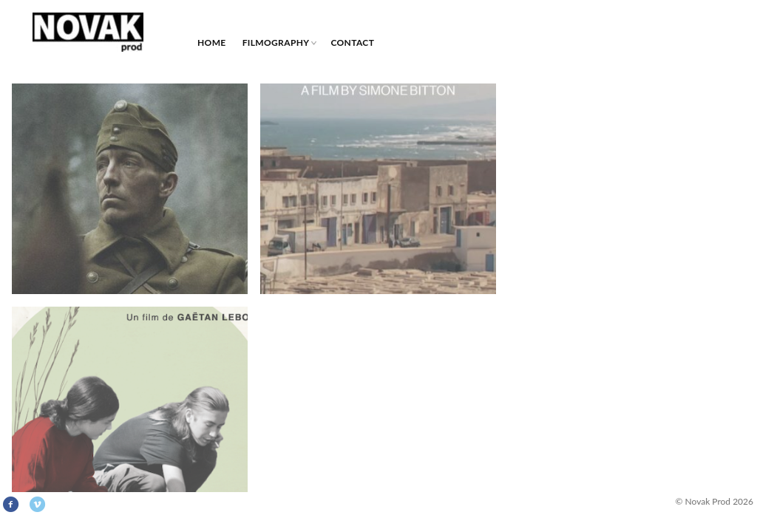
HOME (212, 42)
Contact (352, 42)
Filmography (276, 42)
